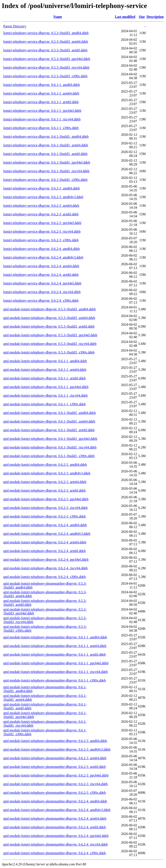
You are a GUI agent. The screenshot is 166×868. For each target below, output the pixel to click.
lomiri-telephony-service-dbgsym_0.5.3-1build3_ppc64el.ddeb (47, 59)
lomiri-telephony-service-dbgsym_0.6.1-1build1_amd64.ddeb (46, 137)
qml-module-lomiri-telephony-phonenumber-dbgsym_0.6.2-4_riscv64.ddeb (56, 844)
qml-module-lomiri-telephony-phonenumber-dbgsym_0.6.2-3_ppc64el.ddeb (56, 775)
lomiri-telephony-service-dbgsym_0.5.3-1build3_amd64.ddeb (46, 33)
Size (142, 17)
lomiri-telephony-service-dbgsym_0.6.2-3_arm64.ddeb (41, 206)
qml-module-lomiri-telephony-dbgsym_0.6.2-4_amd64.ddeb (45, 525)
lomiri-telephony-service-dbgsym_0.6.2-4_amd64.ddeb (41, 249)
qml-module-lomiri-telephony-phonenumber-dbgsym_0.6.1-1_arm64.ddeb (55, 646)
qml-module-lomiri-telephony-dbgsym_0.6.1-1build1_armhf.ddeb (49, 430)
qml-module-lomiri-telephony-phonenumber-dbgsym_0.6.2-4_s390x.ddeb (55, 853)
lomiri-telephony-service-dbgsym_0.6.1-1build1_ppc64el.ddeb (47, 162)
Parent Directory (15, 26)
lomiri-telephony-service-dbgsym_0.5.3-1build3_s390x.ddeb (45, 76)
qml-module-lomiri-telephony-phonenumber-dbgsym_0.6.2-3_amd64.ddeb (55, 741)
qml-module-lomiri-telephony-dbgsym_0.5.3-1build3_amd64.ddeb (49, 309)
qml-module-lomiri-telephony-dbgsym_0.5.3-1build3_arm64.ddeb (49, 318)
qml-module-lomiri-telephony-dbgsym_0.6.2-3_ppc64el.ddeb (46, 499)
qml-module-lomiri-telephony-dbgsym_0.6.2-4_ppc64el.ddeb (46, 559)
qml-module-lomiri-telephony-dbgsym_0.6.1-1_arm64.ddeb (45, 370)
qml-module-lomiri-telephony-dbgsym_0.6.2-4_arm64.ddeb (45, 542)
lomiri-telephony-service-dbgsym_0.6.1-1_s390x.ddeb (41, 128)
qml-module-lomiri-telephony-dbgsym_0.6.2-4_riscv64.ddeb (45, 568)
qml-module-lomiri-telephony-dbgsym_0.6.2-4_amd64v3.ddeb (47, 534)
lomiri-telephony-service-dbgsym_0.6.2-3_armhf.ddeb (41, 214)
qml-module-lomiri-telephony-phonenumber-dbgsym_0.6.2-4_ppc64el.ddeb (56, 836)
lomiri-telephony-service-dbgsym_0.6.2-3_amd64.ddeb (41, 188)
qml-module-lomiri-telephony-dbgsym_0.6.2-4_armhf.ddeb (45, 551)
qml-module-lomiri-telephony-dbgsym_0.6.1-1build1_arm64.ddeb (49, 421)
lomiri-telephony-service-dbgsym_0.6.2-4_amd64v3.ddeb (43, 257)
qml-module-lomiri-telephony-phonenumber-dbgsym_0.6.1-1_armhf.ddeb (55, 654)
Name (58, 17)
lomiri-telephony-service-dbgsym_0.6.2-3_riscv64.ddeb (42, 231)
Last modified (125, 17)
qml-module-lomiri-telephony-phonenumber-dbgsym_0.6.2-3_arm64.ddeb (55, 758)
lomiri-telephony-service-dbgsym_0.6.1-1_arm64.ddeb (41, 93)
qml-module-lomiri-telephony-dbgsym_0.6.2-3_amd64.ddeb (45, 465)
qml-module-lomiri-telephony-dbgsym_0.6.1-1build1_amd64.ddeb (49, 413)
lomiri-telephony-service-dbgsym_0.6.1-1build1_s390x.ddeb (45, 180)
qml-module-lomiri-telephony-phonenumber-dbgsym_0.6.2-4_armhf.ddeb (55, 827)
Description (155, 17)
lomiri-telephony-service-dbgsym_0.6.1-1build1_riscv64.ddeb (46, 171)
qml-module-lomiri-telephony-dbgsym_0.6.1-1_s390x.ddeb (45, 404)
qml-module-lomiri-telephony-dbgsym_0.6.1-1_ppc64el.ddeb (46, 387)
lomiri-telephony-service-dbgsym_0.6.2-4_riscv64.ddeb (42, 292)
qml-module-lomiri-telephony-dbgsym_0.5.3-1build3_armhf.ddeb (49, 326)
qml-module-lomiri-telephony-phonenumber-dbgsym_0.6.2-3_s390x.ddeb (55, 793)
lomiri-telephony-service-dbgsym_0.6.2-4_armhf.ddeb (41, 275)
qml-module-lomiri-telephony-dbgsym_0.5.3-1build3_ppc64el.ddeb (50, 335)
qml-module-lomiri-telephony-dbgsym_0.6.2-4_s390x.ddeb (45, 577)
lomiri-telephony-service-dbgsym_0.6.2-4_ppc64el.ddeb (42, 283)
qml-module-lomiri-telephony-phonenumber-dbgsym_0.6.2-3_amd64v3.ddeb (57, 749)
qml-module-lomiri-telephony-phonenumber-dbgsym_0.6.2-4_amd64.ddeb (55, 801)
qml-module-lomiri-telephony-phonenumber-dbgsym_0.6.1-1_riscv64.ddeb (56, 672)
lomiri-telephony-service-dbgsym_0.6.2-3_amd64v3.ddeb (43, 197)
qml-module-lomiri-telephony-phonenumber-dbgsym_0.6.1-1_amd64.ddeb (55, 637)
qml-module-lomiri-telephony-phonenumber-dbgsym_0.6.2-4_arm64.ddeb (55, 818)
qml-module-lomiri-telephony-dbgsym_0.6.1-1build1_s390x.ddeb (49, 456)
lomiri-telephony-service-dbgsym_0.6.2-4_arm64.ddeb (41, 266)
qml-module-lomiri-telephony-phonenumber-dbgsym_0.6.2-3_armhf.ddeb (55, 767)
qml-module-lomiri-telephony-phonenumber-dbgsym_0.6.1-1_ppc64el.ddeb (56, 663)
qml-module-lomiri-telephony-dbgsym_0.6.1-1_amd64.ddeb (45, 361)
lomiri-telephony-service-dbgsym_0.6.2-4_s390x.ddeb (41, 301)
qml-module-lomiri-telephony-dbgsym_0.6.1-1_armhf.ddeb (45, 378)
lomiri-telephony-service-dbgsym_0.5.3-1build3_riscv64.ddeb (46, 67)
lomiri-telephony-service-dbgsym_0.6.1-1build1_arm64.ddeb (46, 145)
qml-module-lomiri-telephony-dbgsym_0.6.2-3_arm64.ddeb (45, 482)
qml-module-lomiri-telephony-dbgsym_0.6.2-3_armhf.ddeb (45, 490)
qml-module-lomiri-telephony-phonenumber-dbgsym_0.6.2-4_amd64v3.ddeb (57, 810)
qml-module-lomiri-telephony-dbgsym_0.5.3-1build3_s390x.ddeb (49, 352)
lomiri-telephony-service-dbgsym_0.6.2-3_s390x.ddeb (41, 240)
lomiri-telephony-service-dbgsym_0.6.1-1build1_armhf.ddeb (45, 154)
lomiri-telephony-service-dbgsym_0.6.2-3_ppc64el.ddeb (42, 223)
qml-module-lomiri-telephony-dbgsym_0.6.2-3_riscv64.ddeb (45, 508)
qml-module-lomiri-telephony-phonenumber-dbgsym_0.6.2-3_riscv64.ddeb (56, 784)
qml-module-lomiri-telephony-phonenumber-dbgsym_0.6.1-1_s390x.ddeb (55, 680)
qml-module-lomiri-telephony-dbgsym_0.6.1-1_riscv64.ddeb (45, 395)
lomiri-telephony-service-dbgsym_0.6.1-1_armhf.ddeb (41, 102)
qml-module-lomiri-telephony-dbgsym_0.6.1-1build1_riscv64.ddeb (50, 447)
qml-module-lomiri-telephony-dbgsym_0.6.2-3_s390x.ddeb (45, 516)
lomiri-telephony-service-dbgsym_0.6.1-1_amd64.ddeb (41, 85)
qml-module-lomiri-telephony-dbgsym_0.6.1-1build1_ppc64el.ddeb (50, 439)
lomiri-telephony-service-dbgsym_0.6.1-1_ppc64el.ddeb (42, 111)
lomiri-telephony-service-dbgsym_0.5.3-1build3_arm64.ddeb (46, 42)
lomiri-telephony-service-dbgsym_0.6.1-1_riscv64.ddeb (42, 119)
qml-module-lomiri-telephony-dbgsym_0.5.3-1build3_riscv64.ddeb (50, 344)
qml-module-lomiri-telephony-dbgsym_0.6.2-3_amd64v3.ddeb (47, 473)
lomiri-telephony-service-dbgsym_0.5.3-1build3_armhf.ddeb (45, 50)
